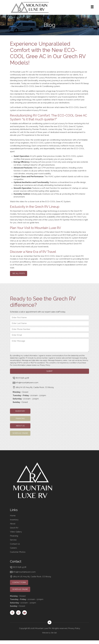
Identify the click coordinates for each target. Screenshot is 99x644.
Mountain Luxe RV (23, 265)
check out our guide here (28, 223)
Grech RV (78, 211)
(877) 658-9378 (69, 235)
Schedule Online (20, 433)
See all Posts (19, 273)
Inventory (20, 411)
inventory (39, 232)
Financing (20, 418)
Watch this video (17, 202)
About (13, 524)
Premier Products (40, 129)
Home (13, 516)
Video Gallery (16, 532)
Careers (13, 548)
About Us (20, 426)
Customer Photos (18, 552)
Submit (49, 371)
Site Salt (54, 633)
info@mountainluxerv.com (21, 238)
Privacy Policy (45, 365)
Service (13, 540)
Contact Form (19, 582)
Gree (27, 140)
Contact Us (15, 544)
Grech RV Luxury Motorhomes (43, 78)
